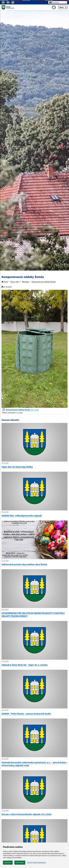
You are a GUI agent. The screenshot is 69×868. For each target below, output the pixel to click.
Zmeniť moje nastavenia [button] (36, 862)
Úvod (5, 282)
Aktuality (26, 282)
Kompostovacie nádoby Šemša (44, 282)
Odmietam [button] (20, 862)
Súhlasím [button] (8, 862)
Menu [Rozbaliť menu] (63, 7)
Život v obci (15, 282)
